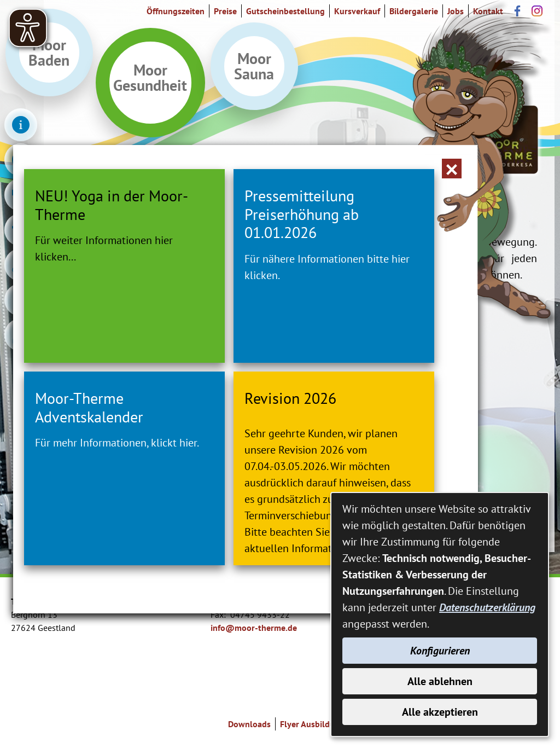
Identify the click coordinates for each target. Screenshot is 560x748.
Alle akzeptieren (440, 712)
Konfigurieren (440, 651)
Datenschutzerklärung (487, 607)
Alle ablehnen (440, 681)
